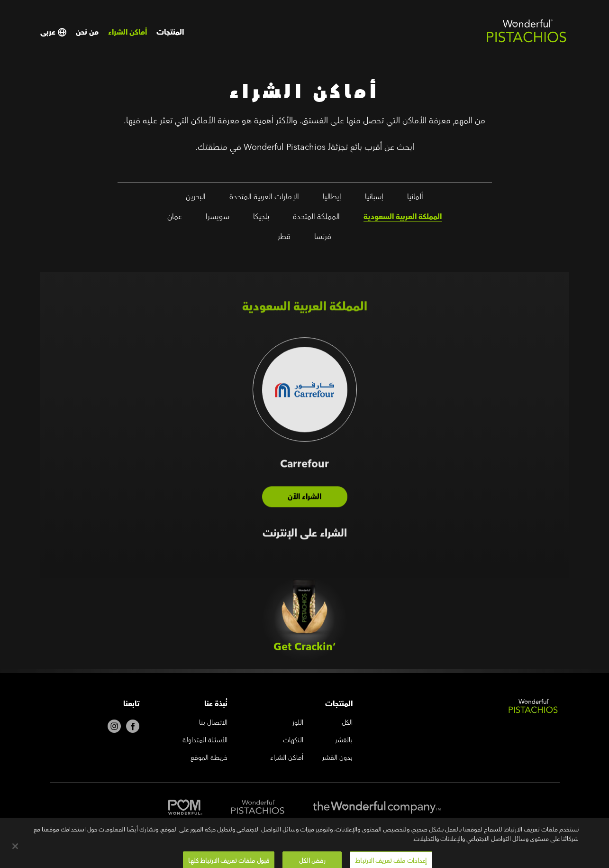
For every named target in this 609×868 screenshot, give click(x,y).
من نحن (87, 32)
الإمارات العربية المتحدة (264, 199)
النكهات (293, 741)
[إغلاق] (15, 854)
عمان (175, 219)
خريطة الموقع (209, 758)
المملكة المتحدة (316, 219)
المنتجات (170, 32)
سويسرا (218, 219)
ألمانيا (415, 199)
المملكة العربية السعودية (403, 219)
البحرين (196, 199)
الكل (347, 723)
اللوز (298, 723)
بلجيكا (261, 219)
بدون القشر (337, 758)
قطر (284, 239)
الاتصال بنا (213, 723)
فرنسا (323, 239)
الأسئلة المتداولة (205, 741)
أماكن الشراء (127, 32)
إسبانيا (374, 199)
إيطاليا (332, 199)
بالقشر (344, 741)
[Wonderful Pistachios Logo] (527, 41)
